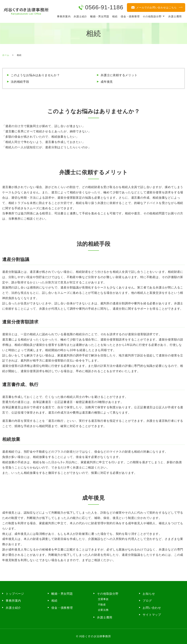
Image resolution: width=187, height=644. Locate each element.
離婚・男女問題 (100, 16)
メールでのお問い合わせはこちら (157, 7)
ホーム (6, 55)
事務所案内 (64, 16)
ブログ (147, 601)
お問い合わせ (152, 608)
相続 (115, 16)
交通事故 (103, 599)
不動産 (102, 605)
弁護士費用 (175, 16)
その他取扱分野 (152, 16)
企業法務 (103, 610)
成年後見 (107, 82)
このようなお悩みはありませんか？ (35, 75)
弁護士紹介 (80, 16)
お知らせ (149, 594)
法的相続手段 (20, 82)
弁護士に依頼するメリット (119, 75)
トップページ (15, 594)
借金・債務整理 (130, 16)
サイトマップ (152, 615)
